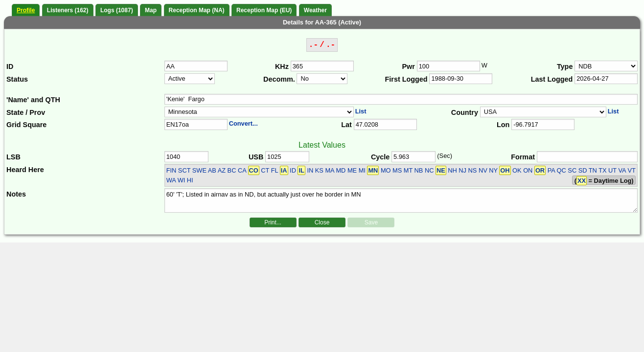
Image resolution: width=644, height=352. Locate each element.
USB (256, 157)
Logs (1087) (117, 10)
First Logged (406, 79)
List (361, 111)
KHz (282, 66)
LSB (13, 157)
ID (10, 66)
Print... (273, 222)
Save (371, 222)
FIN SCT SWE (186, 170)
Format (523, 157)
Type (565, 66)
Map (151, 10)
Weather (315, 10)
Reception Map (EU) (264, 10)
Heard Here (25, 170)
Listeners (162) (68, 10)
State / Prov (26, 112)
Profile (26, 10)
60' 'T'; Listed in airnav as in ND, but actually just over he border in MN (401, 200)
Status (17, 79)
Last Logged (552, 79)
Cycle (380, 157)
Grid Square (26, 125)
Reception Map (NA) (197, 10)
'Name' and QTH (33, 100)
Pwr (409, 66)
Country (465, 112)
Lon (503, 125)
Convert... (243, 123)
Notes (16, 194)
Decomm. (279, 79)
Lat (346, 125)
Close (322, 222)
